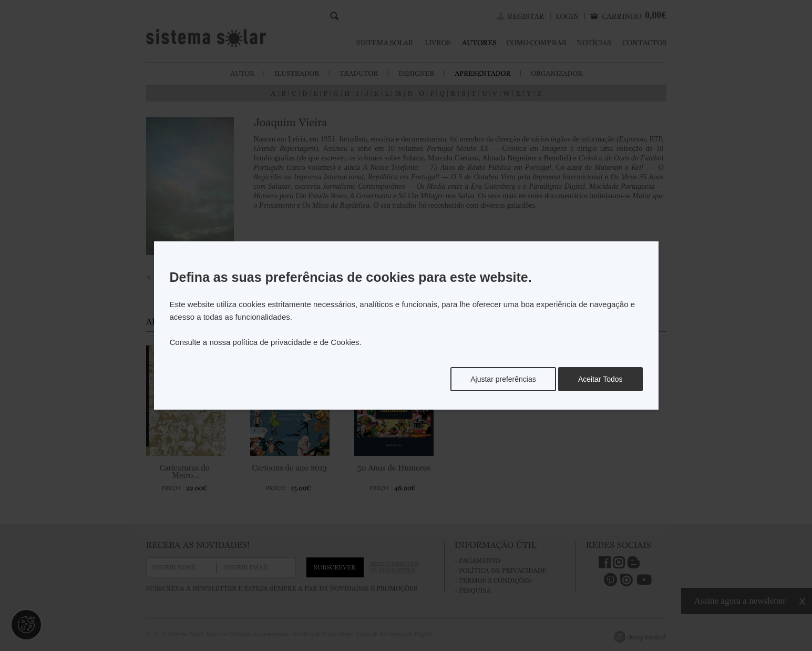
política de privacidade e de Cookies (296, 342)
